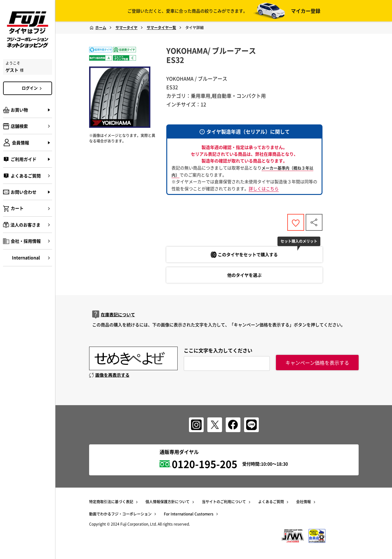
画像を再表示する (109, 375)
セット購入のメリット (299, 241)
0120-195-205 (205, 464)
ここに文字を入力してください (218, 350)
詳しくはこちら (264, 188)
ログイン (33, 88)
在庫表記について (114, 315)
